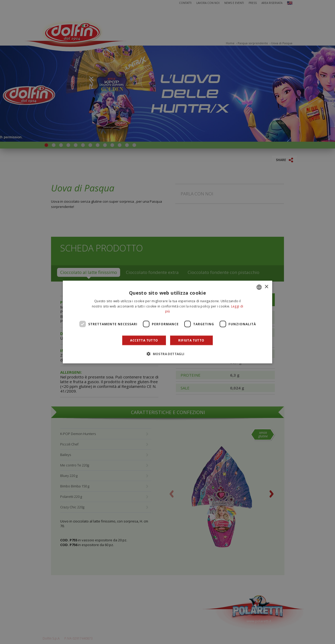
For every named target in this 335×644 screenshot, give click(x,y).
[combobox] (259, 287)
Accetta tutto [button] (144, 340)
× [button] (266, 287)
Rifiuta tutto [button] (191, 340)
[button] (167, 354)
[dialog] (167, 322)
